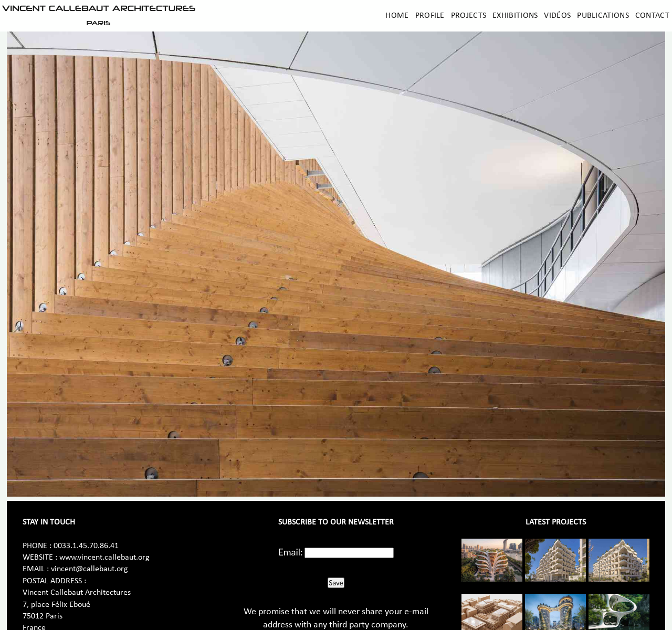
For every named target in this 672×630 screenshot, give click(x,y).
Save (336, 583)
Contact (652, 16)
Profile (430, 16)
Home (397, 16)
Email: (291, 552)
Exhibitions (515, 16)
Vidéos (557, 16)
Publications (603, 16)
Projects (469, 16)
